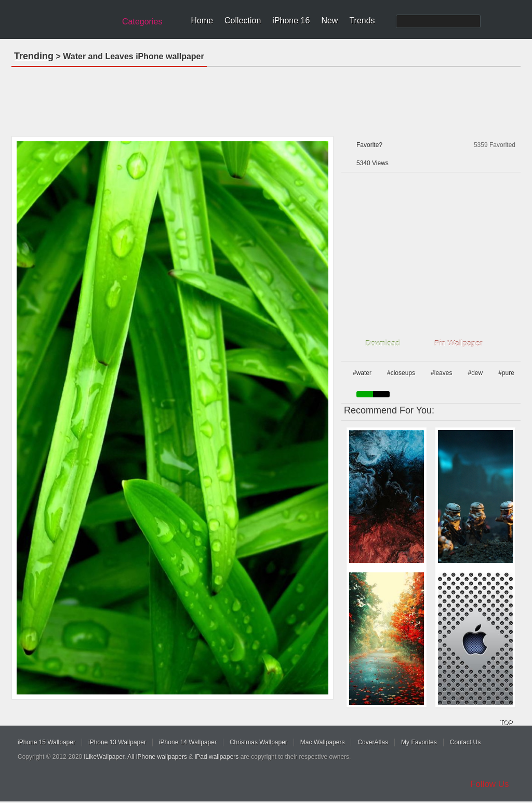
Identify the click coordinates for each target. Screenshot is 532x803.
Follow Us (490, 784)
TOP (506, 722)
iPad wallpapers (217, 757)
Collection (243, 21)
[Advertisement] (266, 98)
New (329, 21)
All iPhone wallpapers (157, 757)
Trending (34, 56)
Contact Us (465, 742)
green (365, 394)
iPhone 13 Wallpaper (117, 742)
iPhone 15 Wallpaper (46, 742)
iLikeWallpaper (104, 757)
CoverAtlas (373, 742)
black (381, 394)
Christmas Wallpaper (258, 742)
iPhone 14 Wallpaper (188, 742)
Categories (142, 22)
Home (202, 21)
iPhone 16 (291, 21)
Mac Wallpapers (323, 742)
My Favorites (419, 742)
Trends (362, 21)
